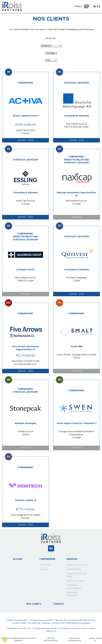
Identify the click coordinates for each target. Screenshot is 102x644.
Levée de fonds (74, 569)
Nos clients (34, 604)
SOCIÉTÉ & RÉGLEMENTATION (51, 639)
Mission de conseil (75, 581)
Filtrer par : (51, 38)
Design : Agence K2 (95, 639)
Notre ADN (45, 565)
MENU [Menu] (82, 6)
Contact (59, 604)
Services (72, 559)
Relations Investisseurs (77, 565)
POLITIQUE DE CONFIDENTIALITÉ (75, 639)
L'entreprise (47, 559)
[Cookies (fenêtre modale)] (5, 640)
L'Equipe (44, 569)
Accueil (18, 559)
